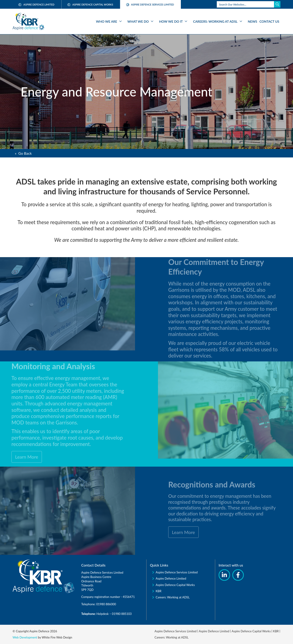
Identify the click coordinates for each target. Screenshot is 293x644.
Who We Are (106, 21)
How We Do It (171, 21)
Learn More (16, 457)
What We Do (138, 21)
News (253, 21)
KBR (159, 591)
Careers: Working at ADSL (215, 21)
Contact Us (270, 21)
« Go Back (23, 153)
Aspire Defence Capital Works (90, 4)
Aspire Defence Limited (36, 4)
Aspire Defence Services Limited (177, 572)
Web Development (25, 637)
